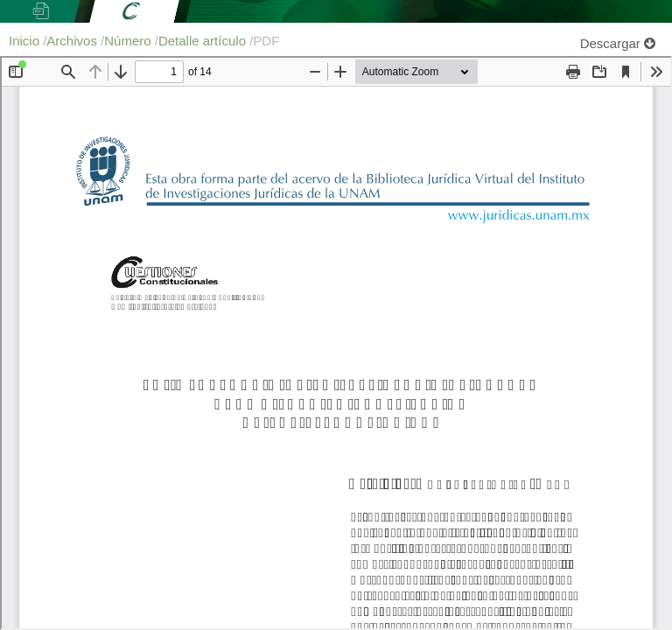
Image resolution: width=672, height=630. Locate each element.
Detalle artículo (204, 41)
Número (129, 41)
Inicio (26, 41)
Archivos (73, 41)
